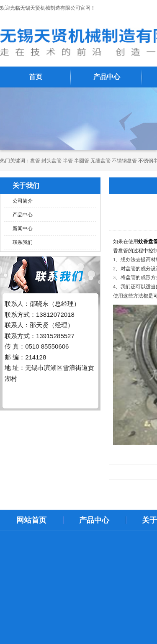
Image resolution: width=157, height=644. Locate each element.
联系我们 (23, 242)
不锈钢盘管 (124, 161)
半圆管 (82, 161)
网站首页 (31, 520)
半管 (68, 161)
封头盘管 (51, 161)
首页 (36, 77)
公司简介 (23, 201)
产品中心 (107, 77)
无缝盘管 (100, 161)
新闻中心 (23, 228)
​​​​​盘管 (35, 161)
